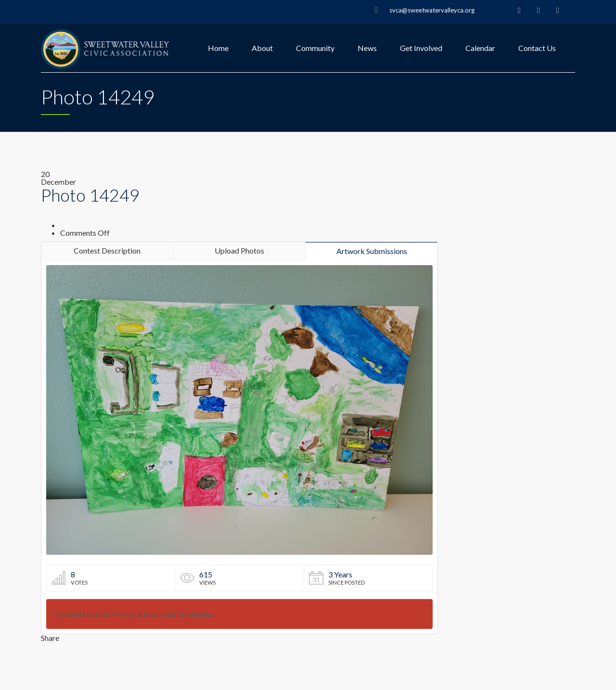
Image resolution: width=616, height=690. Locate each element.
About (262, 48)
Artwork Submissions (372, 251)
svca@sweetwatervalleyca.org (432, 10)
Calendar (480, 48)
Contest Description (107, 250)
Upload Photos (239, 250)
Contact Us (537, 48)
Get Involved (421, 48)
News (367, 48)
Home (218, 48)
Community (315, 48)
